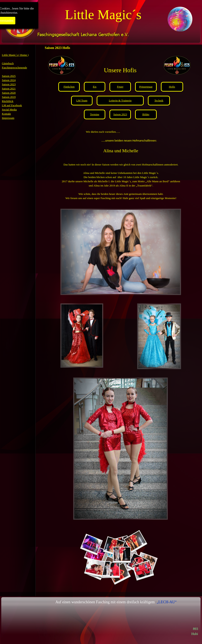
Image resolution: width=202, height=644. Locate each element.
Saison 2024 (9, 80)
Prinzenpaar (146, 87)
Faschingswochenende (14, 68)
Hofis (172, 87)
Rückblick (8, 101)
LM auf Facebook (12, 105)
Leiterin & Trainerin (120, 100)
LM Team (82, 100)
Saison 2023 (9, 84)
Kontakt (6, 114)
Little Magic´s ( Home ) (15, 55)
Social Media (9, 110)
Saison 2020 (9, 93)
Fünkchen (69, 87)
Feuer (120, 87)
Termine (95, 114)
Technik (159, 100)
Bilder (146, 114)
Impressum (8, 118)
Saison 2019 (9, 97)
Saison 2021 (9, 89)
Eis (95, 87)
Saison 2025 (9, 76)
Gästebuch (8, 63)
